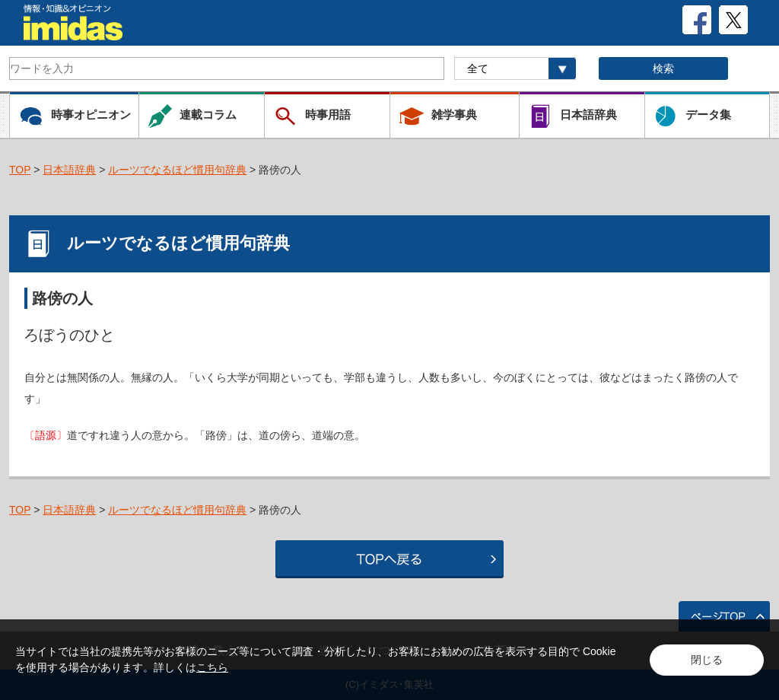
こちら (212, 667)
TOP (20, 170)
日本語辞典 (69, 170)
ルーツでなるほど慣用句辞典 (177, 170)
